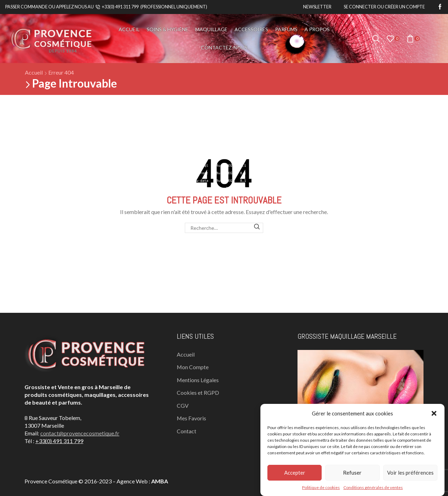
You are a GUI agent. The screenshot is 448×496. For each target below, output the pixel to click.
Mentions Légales (198, 380)
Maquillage (211, 29)
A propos (317, 29)
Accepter (295, 473)
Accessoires (251, 29)
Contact (187, 431)
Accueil (129, 29)
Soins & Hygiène (167, 29)
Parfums (286, 29)
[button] (434, 413)
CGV (183, 405)
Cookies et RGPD (198, 392)
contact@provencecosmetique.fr (80, 433)
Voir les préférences (410, 473)
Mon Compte (193, 367)
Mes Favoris (191, 418)
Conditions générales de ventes (373, 487)
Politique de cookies (321, 487)
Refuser (352, 473)
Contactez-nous (224, 47)
